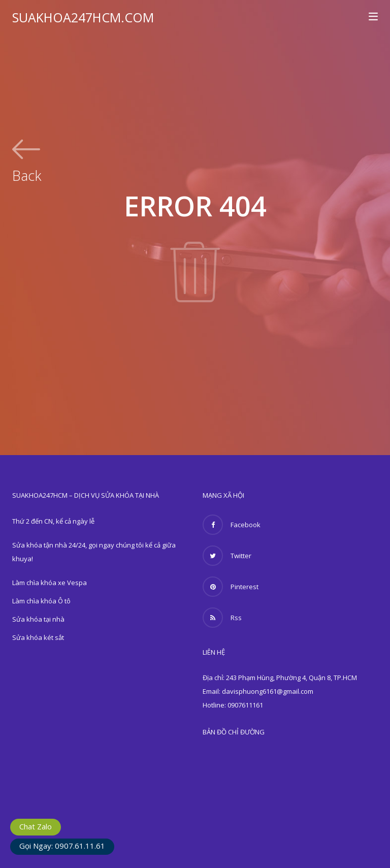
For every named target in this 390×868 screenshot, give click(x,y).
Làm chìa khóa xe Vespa (50, 583)
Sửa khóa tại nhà (38, 619)
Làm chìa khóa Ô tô (41, 601)
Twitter (227, 556)
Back (27, 174)
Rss (222, 618)
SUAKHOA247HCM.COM (83, 17)
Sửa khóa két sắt (38, 637)
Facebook (232, 525)
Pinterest (231, 587)
